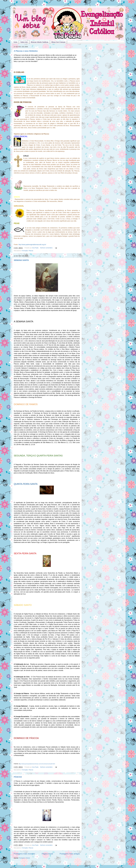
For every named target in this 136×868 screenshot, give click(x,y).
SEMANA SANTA (21, 260)
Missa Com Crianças (58, 42)
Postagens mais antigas (70, 854)
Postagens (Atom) (24, 858)
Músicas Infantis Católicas (40, 42)
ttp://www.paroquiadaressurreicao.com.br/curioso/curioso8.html (37, 764)
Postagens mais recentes (24, 854)
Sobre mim (24, 42)
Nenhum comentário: (47, 248)
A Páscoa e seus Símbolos (26, 51)
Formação (25, 251)
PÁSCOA (18, 777)
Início (15, 42)
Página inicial (47, 854)
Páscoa (31, 251)
